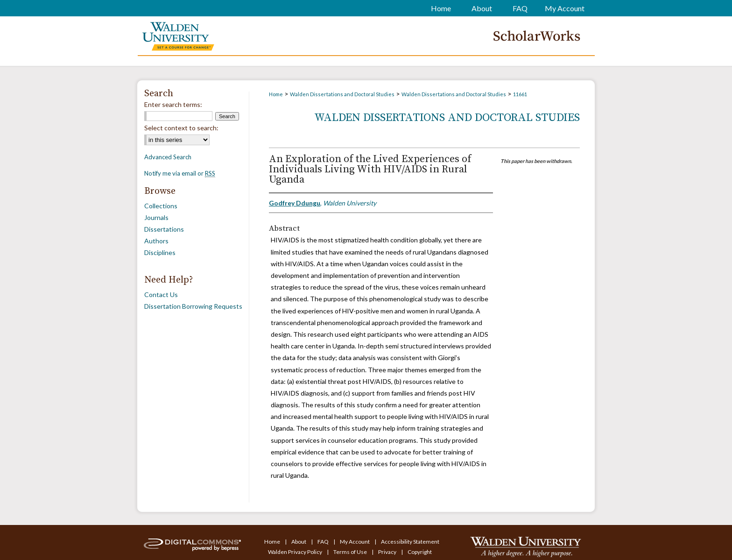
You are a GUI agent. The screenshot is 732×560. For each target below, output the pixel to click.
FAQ (324, 542)
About (299, 542)
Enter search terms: (173, 104)
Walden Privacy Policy (296, 552)
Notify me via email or (180, 173)
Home (276, 94)
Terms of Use (351, 552)
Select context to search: (181, 128)
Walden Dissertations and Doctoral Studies (342, 94)
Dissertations (164, 229)
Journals (156, 217)
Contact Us (161, 294)
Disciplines (160, 252)
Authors (156, 241)
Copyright (420, 552)
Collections (161, 206)
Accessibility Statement (410, 542)
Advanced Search (168, 157)
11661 (520, 94)
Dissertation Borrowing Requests (193, 306)
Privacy (388, 552)
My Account (355, 542)
